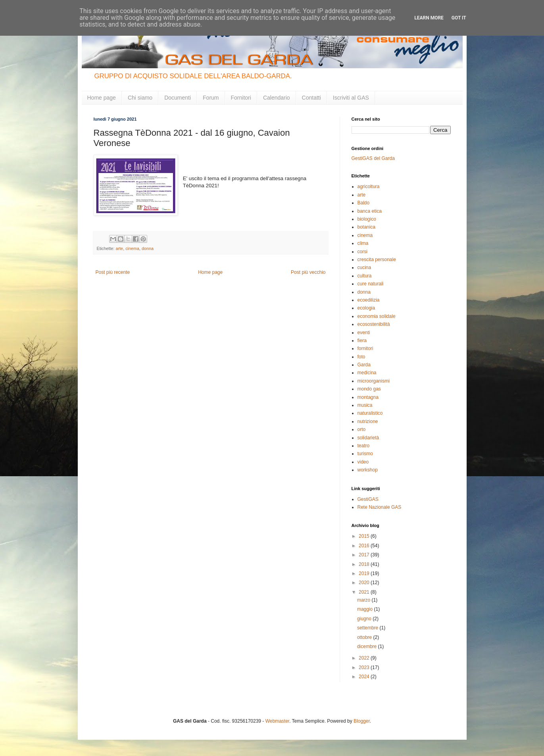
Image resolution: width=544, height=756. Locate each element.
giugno (365, 619)
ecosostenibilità (374, 324)
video (363, 462)
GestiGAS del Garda (373, 158)
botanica (366, 227)
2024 (365, 677)
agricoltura (369, 187)
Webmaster (277, 721)
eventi (364, 333)
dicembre (368, 646)
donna (148, 248)
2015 (365, 536)
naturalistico (370, 413)
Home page (102, 98)
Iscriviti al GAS (351, 98)
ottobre (365, 637)
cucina (364, 267)
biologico (367, 219)
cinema (132, 248)
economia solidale (377, 316)
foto (361, 357)
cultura (365, 276)
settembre (368, 628)
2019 (365, 573)
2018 (365, 564)
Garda (364, 365)
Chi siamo (140, 98)
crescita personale (377, 260)
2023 (365, 668)
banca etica (370, 211)
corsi (362, 252)
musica (365, 405)
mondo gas (369, 389)
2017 (365, 555)
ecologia (366, 308)
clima (363, 243)
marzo (364, 600)
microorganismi (374, 381)
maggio (366, 609)
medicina (367, 373)
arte (120, 248)
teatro (364, 446)
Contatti (311, 98)
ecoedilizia (369, 300)
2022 (365, 658)
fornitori (365, 348)
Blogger (362, 721)
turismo (365, 454)
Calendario (277, 98)
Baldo (364, 203)
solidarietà (368, 438)
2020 (365, 583)
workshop (368, 470)
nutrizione (368, 421)
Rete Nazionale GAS (380, 507)
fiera (362, 340)
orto (362, 429)
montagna (368, 397)
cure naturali (371, 284)
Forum (211, 98)
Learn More (429, 18)
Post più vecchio (308, 272)
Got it (459, 18)
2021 (365, 592)
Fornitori (241, 98)
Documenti (178, 98)
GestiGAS (368, 499)
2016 (365, 546)
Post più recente (113, 272)
